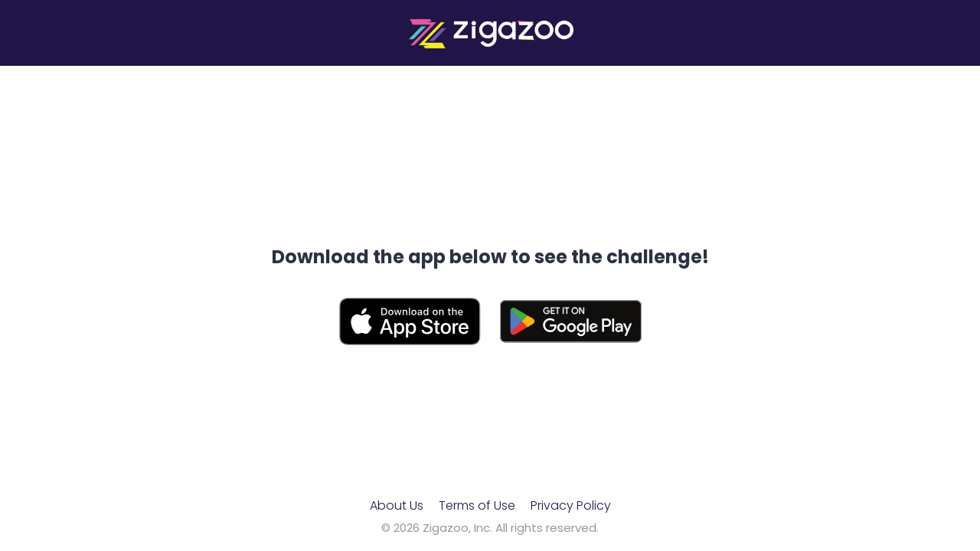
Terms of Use (477, 505)
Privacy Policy (571, 505)
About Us (397, 505)
